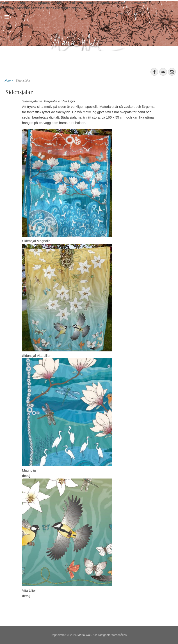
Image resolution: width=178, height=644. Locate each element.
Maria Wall (84, 635)
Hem (9, 81)
